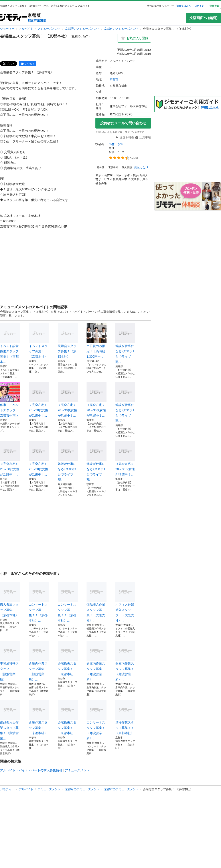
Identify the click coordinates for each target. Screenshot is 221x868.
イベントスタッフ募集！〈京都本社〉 (39, 341)
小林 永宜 (116, 144)
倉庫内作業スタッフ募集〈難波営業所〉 (97, 661)
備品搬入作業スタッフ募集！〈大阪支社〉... (97, 602)
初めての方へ (184, 6)
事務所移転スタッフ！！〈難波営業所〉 (10, 661)
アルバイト (26, 29)
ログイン (199, 6)
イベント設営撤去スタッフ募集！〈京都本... (10, 343)
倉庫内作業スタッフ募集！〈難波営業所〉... (39, 661)
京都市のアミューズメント (121, 29)
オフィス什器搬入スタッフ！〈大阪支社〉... (125, 602)
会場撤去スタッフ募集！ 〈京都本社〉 (68, 658)
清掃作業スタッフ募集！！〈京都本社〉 (125, 717)
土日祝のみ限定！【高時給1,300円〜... (97, 341)
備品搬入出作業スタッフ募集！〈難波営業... (10, 720)
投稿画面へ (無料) (203, 18)
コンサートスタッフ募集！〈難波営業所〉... (97, 720)
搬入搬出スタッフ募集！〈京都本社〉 (10, 599)
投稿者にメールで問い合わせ (123, 123)
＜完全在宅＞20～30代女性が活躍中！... (39, 400)
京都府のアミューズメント (82, 29)
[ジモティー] (13, 18)
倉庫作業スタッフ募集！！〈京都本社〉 (39, 717)
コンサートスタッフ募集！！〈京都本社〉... (39, 602)
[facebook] (28, 64)
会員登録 (214, 6)
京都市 (114, 79)
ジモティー (7, 29)
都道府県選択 (37, 21)
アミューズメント (49, 29)
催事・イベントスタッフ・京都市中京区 (10, 400)
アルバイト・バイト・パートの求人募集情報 (31, 770)
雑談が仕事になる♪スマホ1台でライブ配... (125, 343)
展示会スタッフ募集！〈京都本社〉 (68, 341)
